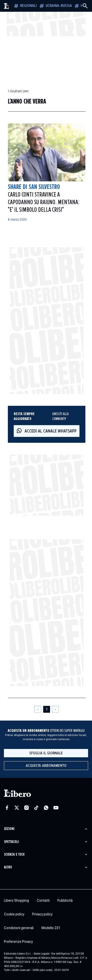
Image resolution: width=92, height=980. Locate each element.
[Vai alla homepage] (7, 6)
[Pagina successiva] (55, 709)
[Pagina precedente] (38, 709)
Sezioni (9, 829)
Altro (8, 867)
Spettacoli (11, 842)
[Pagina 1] (47, 709)
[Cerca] (85, 6)
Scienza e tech (14, 855)
